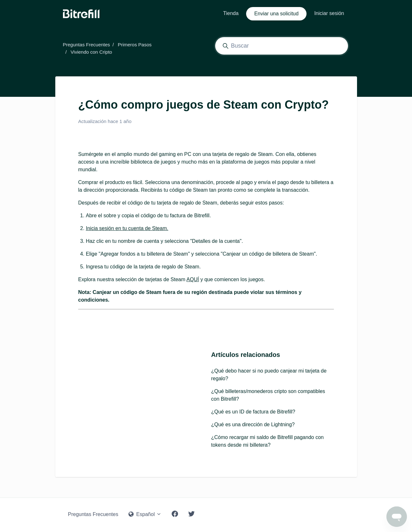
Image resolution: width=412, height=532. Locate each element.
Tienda (231, 13)
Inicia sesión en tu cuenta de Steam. (127, 228)
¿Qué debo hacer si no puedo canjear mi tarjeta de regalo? (269, 375)
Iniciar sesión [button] (329, 13)
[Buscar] (282, 46)
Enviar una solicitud (276, 14)
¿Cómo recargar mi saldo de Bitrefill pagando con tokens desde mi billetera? (268, 441)
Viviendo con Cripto (91, 52)
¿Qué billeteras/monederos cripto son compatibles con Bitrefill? (268, 395)
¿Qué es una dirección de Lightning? (253, 424)
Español (145, 514)
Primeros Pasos (135, 45)
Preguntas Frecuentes (87, 45)
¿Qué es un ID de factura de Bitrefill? (253, 412)
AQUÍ (193, 279)
